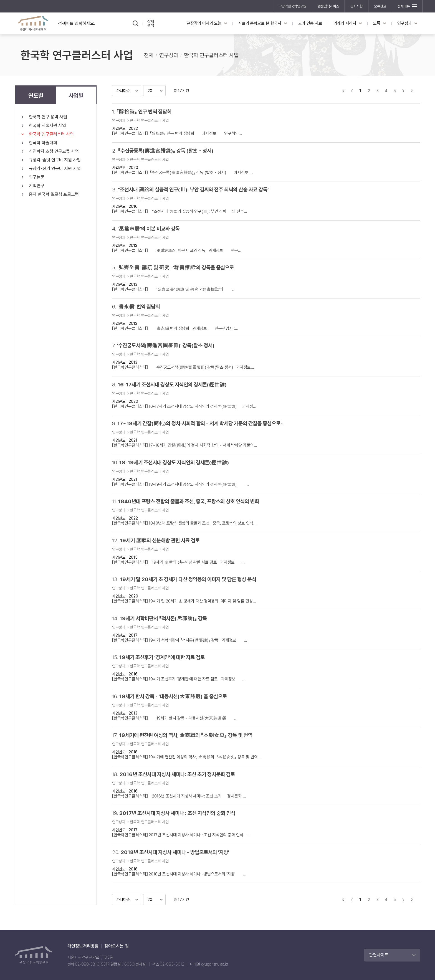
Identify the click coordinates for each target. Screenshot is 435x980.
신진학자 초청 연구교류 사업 (54, 151)
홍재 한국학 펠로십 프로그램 (54, 194)
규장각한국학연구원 (293, 6)
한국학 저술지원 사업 (47, 126)
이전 (352, 91)
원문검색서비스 (328, 6)
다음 (403, 91)
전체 (149, 55)
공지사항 (356, 6)
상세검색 (151, 23)
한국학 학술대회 (43, 143)
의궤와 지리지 (345, 23)
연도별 (36, 96)
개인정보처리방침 (83, 946)
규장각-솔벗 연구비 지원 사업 (55, 160)
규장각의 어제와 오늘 (204, 23)
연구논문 (37, 177)
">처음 (343, 91)
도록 (377, 23)
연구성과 (404, 23)
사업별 (76, 96)
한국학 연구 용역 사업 (48, 117)
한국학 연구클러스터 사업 (211, 55)
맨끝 (412, 91)
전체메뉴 (404, 6)
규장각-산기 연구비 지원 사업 (55, 169)
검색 (136, 23)
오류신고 (380, 6)
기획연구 (37, 186)
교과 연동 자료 (310, 23)
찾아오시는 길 (117, 946)
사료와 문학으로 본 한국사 (260, 23)
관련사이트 (379, 955)
